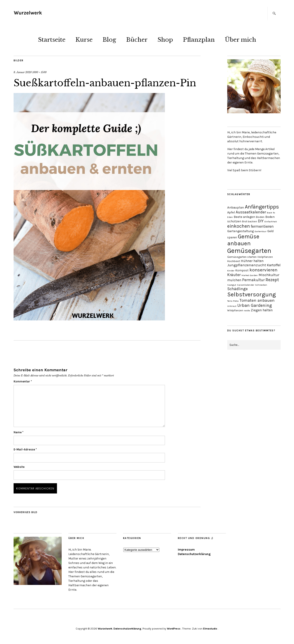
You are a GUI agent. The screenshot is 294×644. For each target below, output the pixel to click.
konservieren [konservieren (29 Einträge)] (263, 270)
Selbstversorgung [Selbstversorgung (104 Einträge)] (252, 294)
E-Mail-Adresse (25, 449)
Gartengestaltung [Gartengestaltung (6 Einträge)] (240, 231)
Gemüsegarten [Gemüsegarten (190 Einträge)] (249, 251)
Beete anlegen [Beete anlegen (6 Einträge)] (244, 217)
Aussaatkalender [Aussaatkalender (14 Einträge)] (251, 212)
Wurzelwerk (105, 629)
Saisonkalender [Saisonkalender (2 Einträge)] (246, 285)
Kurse (84, 40)
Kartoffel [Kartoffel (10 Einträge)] (274, 265)
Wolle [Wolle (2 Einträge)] (247, 311)
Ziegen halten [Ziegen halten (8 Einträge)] (262, 310)
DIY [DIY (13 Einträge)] (261, 221)
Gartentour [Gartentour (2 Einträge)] (261, 231)
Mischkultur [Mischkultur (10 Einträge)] (269, 275)
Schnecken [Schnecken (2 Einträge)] (261, 285)
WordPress (174, 629)
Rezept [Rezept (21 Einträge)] (272, 280)
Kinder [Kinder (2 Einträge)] (231, 271)
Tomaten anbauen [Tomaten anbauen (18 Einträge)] (257, 300)
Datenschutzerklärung (194, 554)
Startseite (52, 40)
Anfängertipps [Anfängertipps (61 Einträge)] (262, 207)
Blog (109, 40)
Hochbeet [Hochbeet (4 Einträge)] (234, 261)
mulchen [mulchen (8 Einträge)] (234, 280)
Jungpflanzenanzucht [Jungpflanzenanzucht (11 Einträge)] (247, 265)
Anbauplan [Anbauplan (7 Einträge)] (236, 207)
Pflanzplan (199, 40)
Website (19, 467)
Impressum (186, 550)
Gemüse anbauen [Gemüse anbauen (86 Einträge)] (243, 240)
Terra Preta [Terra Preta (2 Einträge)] (233, 301)
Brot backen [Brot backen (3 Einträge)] (250, 221)
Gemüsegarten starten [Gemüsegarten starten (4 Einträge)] (242, 257)
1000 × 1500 (39, 72)
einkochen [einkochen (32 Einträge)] (239, 226)
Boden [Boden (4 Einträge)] (260, 217)
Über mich (240, 40)
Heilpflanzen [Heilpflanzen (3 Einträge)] (265, 257)
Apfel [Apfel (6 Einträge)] (231, 212)
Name (18, 432)
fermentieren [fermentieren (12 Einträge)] (262, 226)
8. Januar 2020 (23, 72)
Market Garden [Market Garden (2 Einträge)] (250, 275)
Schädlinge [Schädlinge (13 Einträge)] (237, 289)
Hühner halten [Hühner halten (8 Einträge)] (252, 261)
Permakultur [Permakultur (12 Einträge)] (253, 280)
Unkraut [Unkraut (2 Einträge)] (232, 306)
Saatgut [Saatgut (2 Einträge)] (232, 285)
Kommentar (23, 381)
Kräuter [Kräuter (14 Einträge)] (234, 275)
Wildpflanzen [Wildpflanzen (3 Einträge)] (235, 310)
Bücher (137, 40)
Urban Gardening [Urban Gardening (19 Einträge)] (255, 305)
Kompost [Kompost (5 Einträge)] (242, 270)
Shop (165, 40)
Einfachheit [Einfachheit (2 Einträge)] (271, 222)
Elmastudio (210, 629)
